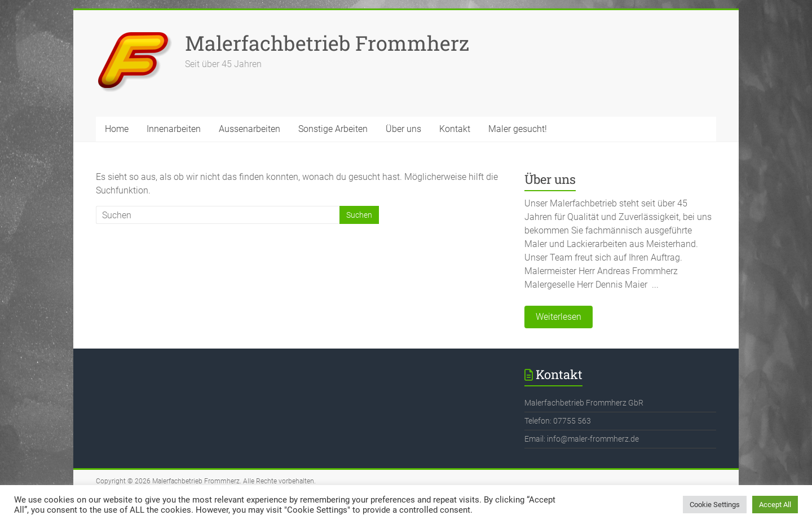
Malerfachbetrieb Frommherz (327, 43)
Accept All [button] (775, 505)
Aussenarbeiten (250, 129)
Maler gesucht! (518, 129)
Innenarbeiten (174, 129)
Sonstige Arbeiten (333, 129)
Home (117, 129)
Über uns (403, 129)
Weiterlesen (559, 317)
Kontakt (455, 129)
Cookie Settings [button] (715, 505)
